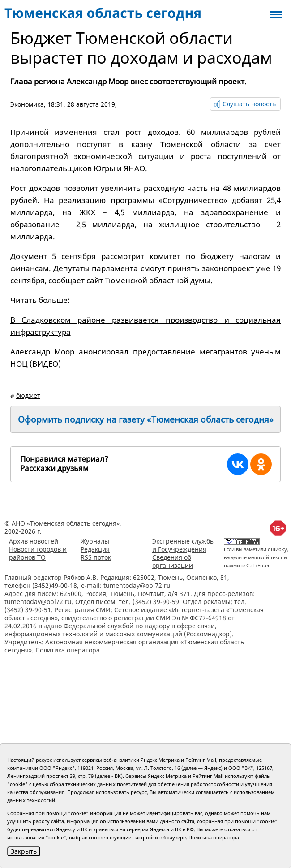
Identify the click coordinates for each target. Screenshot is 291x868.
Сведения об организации (173, 561)
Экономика (27, 104)
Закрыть (24, 851)
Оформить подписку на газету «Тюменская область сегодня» (146, 419)
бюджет (28, 395)
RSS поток (96, 557)
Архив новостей (34, 541)
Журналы (95, 541)
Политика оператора (68, 650)
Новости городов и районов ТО (38, 553)
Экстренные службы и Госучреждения (184, 545)
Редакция (95, 549)
